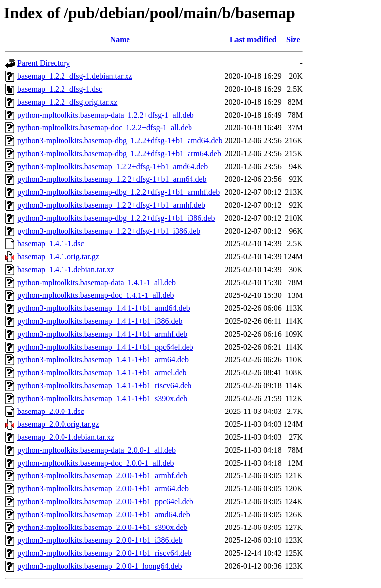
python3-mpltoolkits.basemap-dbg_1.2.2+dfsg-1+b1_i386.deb (116, 218)
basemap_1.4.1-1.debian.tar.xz (66, 269)
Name (120, 39)
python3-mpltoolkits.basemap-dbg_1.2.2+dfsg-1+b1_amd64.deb (120, 141)
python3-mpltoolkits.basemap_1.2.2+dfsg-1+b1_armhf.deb (111, 205)
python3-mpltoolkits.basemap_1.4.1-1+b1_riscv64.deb (104, 385)
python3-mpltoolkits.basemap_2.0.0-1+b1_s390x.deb (102, 527)
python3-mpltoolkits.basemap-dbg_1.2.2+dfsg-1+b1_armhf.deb (119, 192)
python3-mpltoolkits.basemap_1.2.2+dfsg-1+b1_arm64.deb (112, 179)
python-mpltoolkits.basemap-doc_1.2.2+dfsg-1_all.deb (105, 128)
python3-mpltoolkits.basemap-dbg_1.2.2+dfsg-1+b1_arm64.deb (119, 153)
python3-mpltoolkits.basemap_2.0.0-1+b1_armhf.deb (102, 476)
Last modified (253, 39)
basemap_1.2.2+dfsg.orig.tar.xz (67, 102)
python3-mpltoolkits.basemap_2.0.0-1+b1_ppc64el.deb (105, 501)
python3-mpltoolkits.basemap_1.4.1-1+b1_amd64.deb (104, 308)
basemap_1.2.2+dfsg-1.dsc (60, 89)
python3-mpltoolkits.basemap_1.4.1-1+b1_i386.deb (100, 321)
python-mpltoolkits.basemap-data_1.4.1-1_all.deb (96, 282)
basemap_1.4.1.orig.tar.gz (58, 257)
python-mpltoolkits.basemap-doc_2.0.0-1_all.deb (96, 463)
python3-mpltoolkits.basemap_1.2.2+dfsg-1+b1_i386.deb (109, 231)
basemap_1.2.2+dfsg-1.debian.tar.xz (75, 76)
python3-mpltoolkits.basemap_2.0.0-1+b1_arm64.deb (103, 489)
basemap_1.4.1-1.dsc (51, 244)
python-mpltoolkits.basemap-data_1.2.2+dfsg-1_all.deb (106, 115)
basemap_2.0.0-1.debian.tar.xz (66, 437)
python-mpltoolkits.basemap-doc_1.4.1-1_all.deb (96, 295)
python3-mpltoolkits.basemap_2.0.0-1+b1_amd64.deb (104, 514)
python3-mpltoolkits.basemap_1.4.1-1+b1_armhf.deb (102, 334)
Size (293, 39)
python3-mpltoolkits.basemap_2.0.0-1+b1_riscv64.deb (104, 553)
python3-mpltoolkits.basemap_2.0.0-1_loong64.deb (100, 566)
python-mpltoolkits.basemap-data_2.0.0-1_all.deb (96, 450)
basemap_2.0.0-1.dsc (51, 411)
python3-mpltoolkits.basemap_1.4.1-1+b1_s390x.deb (102, 398)
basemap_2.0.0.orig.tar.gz (58, 424)
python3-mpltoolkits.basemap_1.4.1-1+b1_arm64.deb (103, 360)
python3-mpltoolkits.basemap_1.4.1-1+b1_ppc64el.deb (105, 347)
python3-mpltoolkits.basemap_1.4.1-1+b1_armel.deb (102, 373)
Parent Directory (44, 63)
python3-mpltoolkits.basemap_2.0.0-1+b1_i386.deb (100, 540)
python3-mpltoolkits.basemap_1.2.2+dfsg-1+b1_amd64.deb (113, 166)
